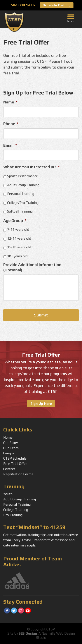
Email (10, 145)
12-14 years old (19, 238)
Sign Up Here (41, 404)
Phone (11, 124)
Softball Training (20, 211)
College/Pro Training (23, 203)
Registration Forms (18, 474)
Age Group (15, 221)
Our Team (11, 448)
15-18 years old (19, 247)
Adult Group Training (23, 185)
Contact (9, 469)
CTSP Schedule (15, 458)
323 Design (28, 633)
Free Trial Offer (15, 464)
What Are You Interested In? (31, 167)
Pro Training (13, 515)
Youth (8, 494)
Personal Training (21, 194)
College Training (16, 510)
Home (8, 437)
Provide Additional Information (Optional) (32, 267)
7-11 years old (18, 229)
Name (10, 102)
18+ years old (17, 256)
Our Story (10, 443)
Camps (9, 453)
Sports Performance (23, 176)
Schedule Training (57, 5)
